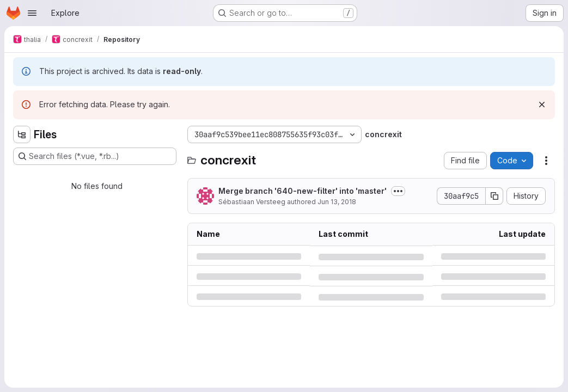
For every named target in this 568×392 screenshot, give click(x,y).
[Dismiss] (542, 105)
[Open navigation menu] (32, 13)
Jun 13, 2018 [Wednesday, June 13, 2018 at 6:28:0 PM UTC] (337, 202)
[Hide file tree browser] (22, 134)
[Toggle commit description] (398, 191)
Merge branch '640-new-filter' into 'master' (303, 191)
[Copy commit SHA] (494, 196)
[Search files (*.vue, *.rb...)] (95, 156)
